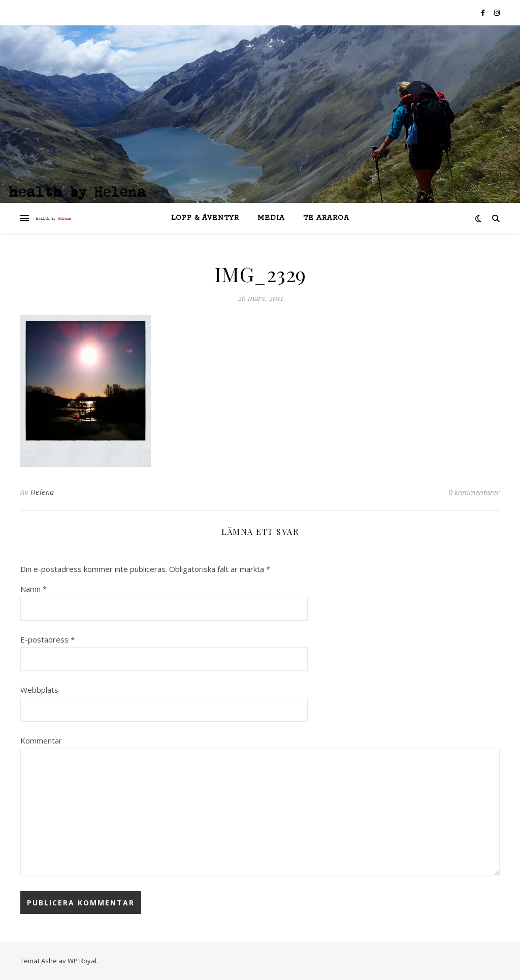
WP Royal (82, 961)
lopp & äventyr (205, 218)
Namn (34, 589)
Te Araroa (326, 218)
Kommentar (41, 740)
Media (271, 218)
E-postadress (47, 639)
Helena (42, 492)
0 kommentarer (474, 492)
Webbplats (39, 690)
